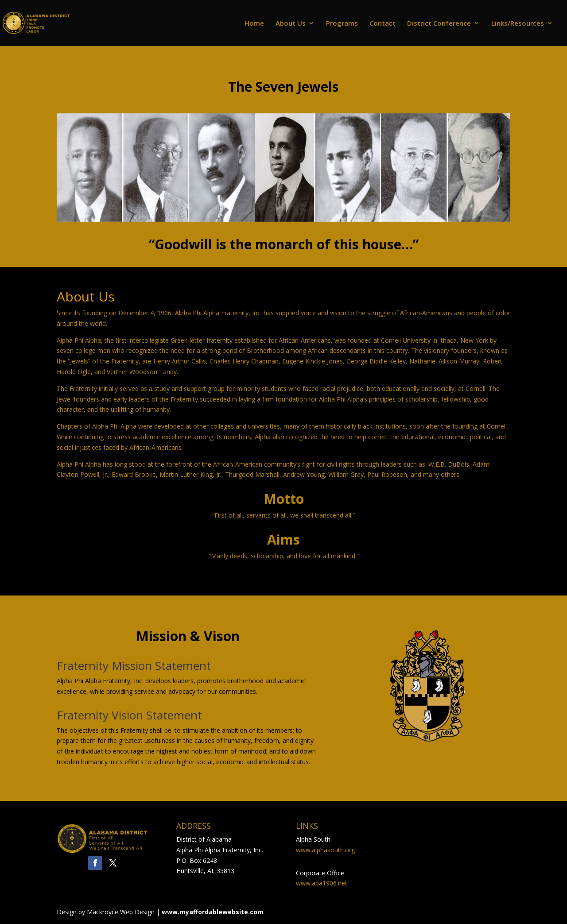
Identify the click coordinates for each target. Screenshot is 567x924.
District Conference (439, 24)
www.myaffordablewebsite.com (213, 912)
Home (254, 24)
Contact (383, 24)
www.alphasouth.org (325, 850)
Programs (342, 24)
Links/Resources (518, 24)
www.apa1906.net (322, 883)
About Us (291, 24)
